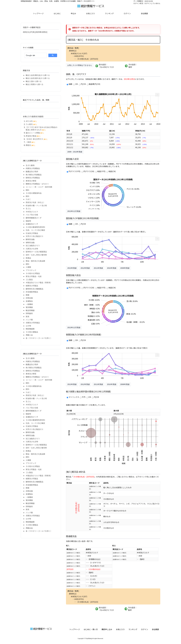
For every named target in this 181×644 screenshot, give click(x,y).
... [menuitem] (158, 94)
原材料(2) (73, 51)
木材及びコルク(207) (79, 53)
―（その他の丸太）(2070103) (86, 59)
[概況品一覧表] (73, 48)
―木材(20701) (78, 56)
